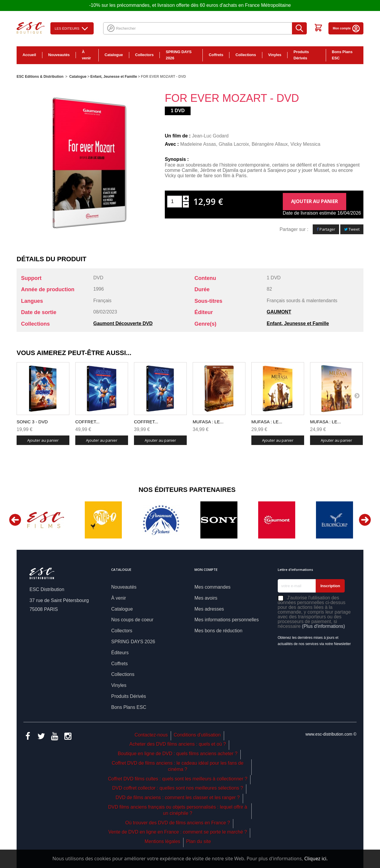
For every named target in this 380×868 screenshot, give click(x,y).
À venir (86, 55)
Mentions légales (162, 841)
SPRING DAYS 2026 (179, 55)
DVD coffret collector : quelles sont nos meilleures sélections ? (178, 788)
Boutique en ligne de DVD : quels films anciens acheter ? (178, 754)
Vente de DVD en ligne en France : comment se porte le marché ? (178, 832)
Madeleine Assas (198, 144)
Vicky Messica (305, 144)
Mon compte (347, 28)
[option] (45, 520)
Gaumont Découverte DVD (123, 323)
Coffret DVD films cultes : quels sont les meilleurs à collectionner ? (178, 779)
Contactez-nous (151, 735)
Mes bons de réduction (218, 631)
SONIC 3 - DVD (32, 422)
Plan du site (199, 841)
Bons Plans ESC (342, 55)
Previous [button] (15, 520)
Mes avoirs (206, 598)
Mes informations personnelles (227, 620)
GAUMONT (279, 312)
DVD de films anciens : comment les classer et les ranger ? (178, 797)
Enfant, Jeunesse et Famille (298, 323)
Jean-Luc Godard (210, 136)
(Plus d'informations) (324, 626)
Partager (326, 229)
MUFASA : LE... (208, 422)
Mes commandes (213, 587)
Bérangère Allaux (270, 144)
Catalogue (114, 55)
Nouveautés (59, 55)
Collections (246, 55)
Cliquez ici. (316, 859)
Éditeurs (120, 653)
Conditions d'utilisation (197, 735)
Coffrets (216, 55)
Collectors (145, 55)
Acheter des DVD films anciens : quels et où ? (178, 744)
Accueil (29, 55)
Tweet (352, 229)
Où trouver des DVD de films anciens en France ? (178, 823)
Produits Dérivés (301, 55)
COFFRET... (87, 422)
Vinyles (275, 55)
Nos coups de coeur (132, 620)
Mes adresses (209, 609)
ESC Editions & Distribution (40, 77)
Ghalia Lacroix (234, 144)
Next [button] (365, 520)
